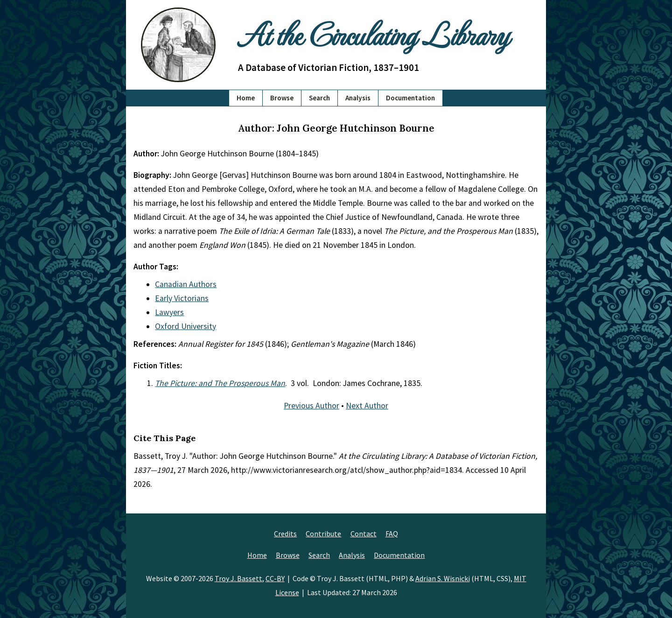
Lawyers (169, 312)
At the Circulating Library (373, 33)
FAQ (392, 534)
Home (246, 98)
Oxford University (185, 326)
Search (319, 98)
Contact (364, 534)
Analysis (358, 98)
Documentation (410, 98)
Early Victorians (182, 298)
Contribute (323, 534)
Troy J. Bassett (238, 578)
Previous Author (311, 406)
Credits (285, 534)
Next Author (367, 406)
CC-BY (275, 578)
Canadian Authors (186, 284)
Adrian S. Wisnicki (443, 578)
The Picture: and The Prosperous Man (220, 383)
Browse (282, 98)
